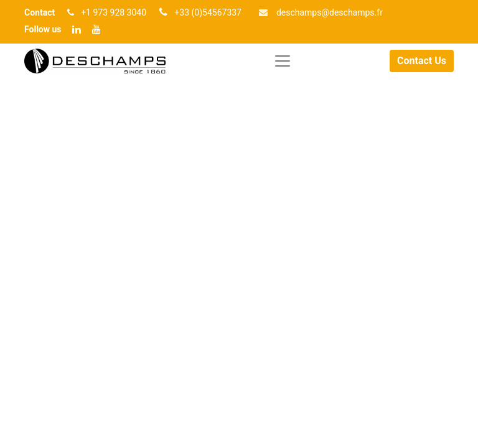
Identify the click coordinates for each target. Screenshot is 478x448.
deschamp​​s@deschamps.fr (330, 12)
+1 (87, 12)
